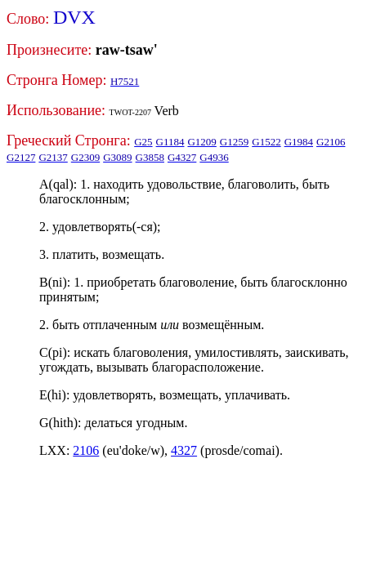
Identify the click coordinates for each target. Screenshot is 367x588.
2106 (86, 450)
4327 (184, 450)
